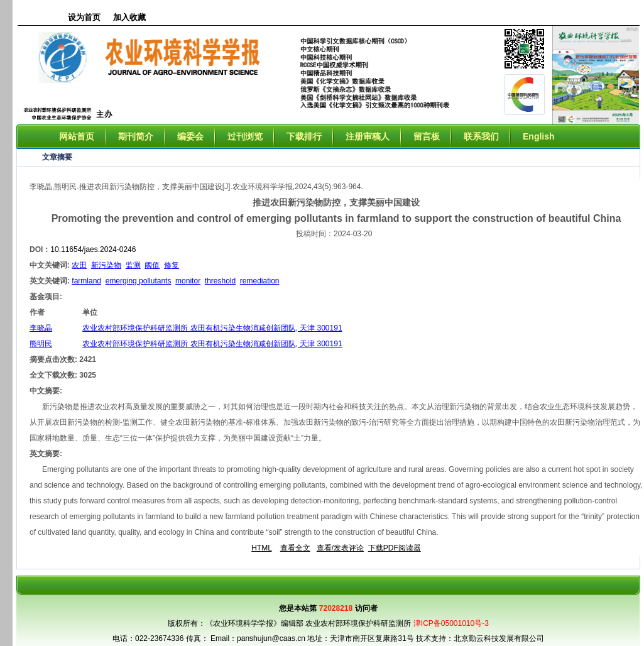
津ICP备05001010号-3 (451, 623)
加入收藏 (129, 17)
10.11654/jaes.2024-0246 (93, 249)
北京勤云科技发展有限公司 (499, 638)
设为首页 (84, 17)
